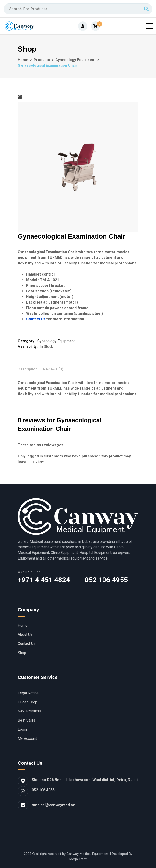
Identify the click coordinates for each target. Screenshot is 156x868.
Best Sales (27, 720)
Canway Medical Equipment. (88, 854)
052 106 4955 (43, 790)
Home (23, 626)
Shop (22, 653)
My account (27, 739)
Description (28, 369)
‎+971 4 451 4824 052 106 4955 (73, 580)
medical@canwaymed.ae (53, 805)
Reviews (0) (53, 369)
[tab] (28, 369)
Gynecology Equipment (56, 341)
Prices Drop (28, 702)
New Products (29, 711)
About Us (25, 635)
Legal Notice (28, 693)
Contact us (36, 319)
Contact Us (27, 644)
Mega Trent (78, 859)
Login (22, 730)
